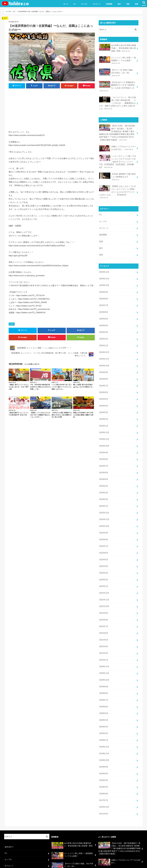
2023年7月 (103, 437)
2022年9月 (103, 499)
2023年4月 (103, 456)
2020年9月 (103, 644)
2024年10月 (104, 343)
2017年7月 (103, 751)
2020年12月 (104, 625)
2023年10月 (104, 418)
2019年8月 (103, 719)
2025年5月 (103, 299)
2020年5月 (103, 669)
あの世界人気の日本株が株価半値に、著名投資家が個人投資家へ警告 (118, 48)
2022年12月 (104, 481)
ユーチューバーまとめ (121, 864)
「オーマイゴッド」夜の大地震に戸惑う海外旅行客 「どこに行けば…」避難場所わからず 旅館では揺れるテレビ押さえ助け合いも (118, 99)
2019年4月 (103, 732)
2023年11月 (104, 412)
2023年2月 (103, 468)
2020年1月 (103, 694)
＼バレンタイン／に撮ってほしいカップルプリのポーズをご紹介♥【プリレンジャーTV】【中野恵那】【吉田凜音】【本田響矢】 (118, 155)
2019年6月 (103, 725)
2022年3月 (103, 537)
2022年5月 (103, 525)
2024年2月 (103, 393)
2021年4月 (103, 606)
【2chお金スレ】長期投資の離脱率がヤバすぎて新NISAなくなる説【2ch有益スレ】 (117, 84)
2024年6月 (103, 368)
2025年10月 (104, 267)
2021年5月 (103, 600)
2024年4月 (103, 380)
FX (75, 4)
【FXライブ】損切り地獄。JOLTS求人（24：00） (116, 71)
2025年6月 (103, 292)
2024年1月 (103, 399)
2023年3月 (103, 462)
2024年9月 (103, 349)
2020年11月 (104, 631)
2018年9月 (103, 744)
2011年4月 (103, 763)
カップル (84, 4)
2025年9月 (103, 273)
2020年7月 (103, 656)
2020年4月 (103, 675)
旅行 (119, 4)
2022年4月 (103, 531)
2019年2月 (103, 738)
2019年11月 (104, 707)
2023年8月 (103, 430)
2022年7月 (103, 512)
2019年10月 (104, 713)
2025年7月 (103, 286)
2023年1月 (103, 474)
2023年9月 (103, 424)
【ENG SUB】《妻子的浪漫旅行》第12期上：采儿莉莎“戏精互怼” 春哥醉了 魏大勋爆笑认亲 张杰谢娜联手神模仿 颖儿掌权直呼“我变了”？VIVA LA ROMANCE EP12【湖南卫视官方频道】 (118, 128)
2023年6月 (103, 443)
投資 (137, 4)
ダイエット (97, 4)
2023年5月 (103, 449)
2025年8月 (103, 280)
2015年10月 (104, 757)
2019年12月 (104, 700)
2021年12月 (104, 556)
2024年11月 (104, 336)
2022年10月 (104, 493)
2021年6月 (103, 594)
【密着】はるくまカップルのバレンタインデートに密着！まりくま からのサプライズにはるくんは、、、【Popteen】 (118, 180)
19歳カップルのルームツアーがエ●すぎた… (118, 143)
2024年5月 (103, 374)
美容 (128, 4)
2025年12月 (104, 255)
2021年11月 (104, 562)
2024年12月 (104, 330)
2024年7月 (103, 361)
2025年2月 (103, 318)
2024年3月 (103, 386)
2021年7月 (103, 587)
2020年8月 (103, 650)
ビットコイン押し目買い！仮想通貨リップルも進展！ (118, 59)
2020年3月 (103, 682)
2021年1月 (103, 619)
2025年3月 (103, 311)
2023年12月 (104, 405)
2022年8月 (103, 506)
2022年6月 (103, 518)
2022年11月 (104, 487)
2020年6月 (103, 663)
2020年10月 (104, 638)
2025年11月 (104, 261)
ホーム (66, 4)
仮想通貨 (109, 4)
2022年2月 (103, 543)
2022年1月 (103, 550)
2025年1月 (103, 324)
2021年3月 (103, 612)
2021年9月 (103, 575)
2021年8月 (103, 581)
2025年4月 (103, 305)
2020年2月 (103, 688)
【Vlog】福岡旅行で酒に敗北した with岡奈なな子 (118, 168)
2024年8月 (103, 355)
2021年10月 (104, 569)
